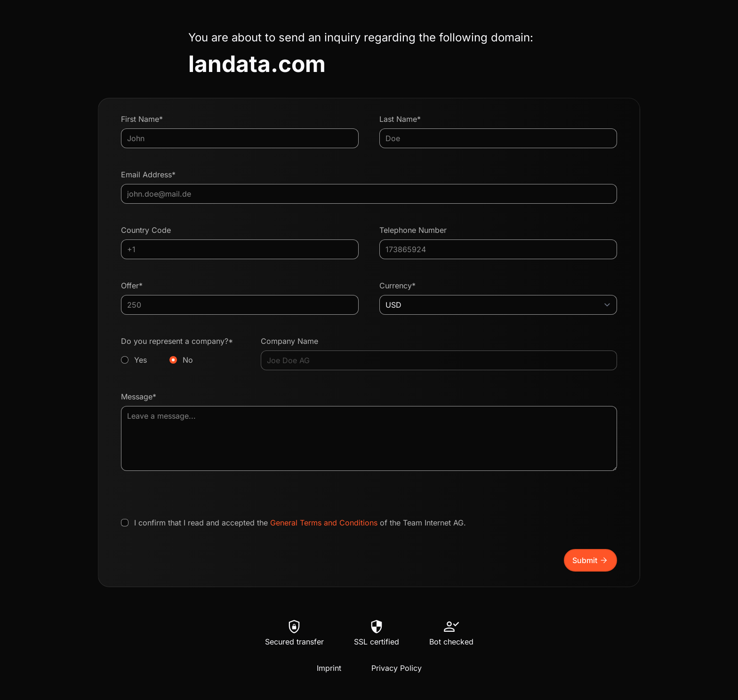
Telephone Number (413, 230)
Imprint (329, 668)
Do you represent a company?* (180, 351)
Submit (590, 560)
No (188, 360)
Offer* (132, 286)
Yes (140, 360)
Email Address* (148, 175)
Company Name (289, 341)
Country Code (146, 230)
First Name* (142, 119)
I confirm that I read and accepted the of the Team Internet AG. (300, 523)
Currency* (397, 286)
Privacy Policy (397, 668)
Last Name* (400, 119)
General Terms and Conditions (324, 523)
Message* (139, 397)
